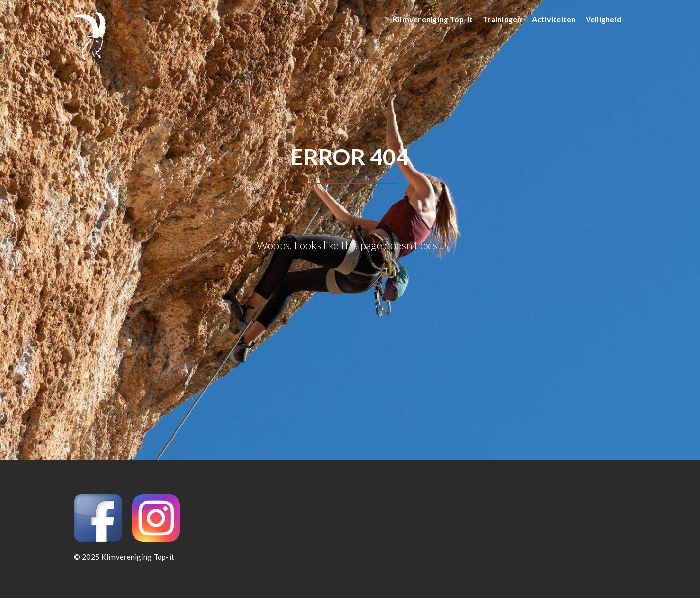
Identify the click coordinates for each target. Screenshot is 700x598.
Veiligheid (604, 19)
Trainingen (502, 19)
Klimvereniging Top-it (433, 19)
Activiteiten (554, 19)
